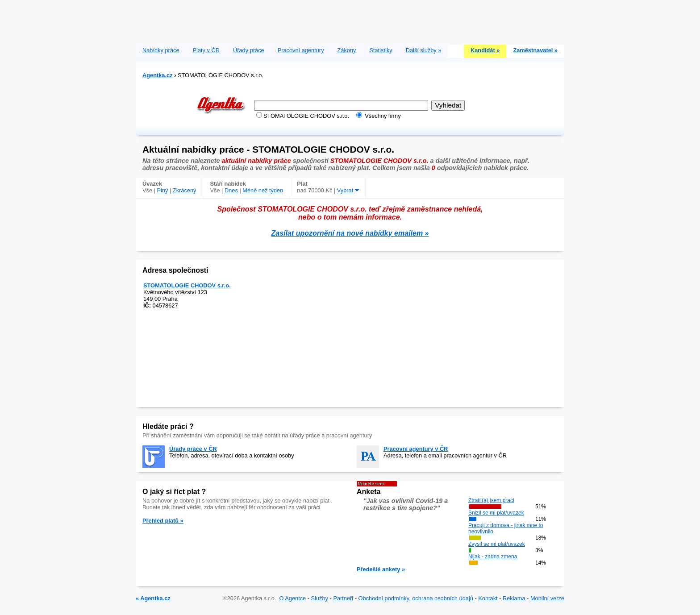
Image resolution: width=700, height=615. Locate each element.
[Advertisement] (350, 20)
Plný (163, 190)
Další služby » (424, 50)
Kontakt (488, 598)
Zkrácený (185, 190)
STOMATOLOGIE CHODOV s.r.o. (187, 285)
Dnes (231, 190)
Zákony (347, 50)
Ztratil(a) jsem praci (491, 500)
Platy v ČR (206, 50)
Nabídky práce (161, 50)
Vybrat (348, 190)
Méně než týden (263, 190)
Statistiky (381, 50)
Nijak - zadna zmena (493, 557)
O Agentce (292, 598)
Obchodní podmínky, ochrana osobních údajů (416, 598)
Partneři (343, 598)
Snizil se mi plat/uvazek (496, 513)
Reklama (514, 598)
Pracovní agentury (301, 50)
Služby (320, 598)
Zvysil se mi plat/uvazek (497, 544)
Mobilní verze (547, 598)
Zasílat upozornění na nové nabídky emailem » (350, 233)
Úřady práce (249, 50)
